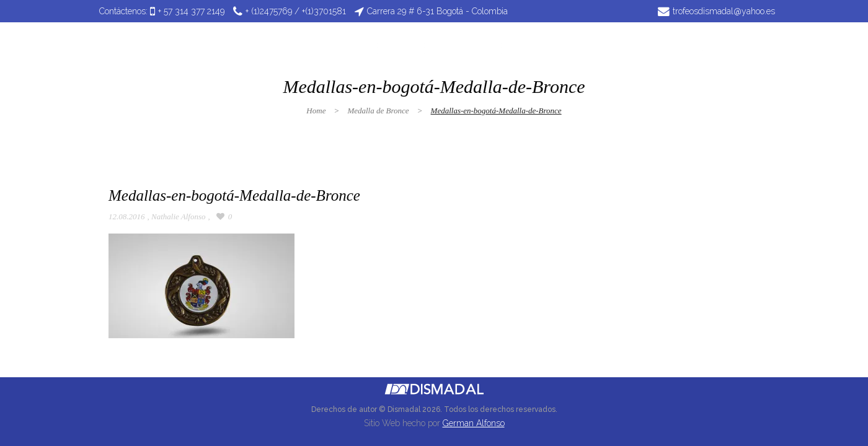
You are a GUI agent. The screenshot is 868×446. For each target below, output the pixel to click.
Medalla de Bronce (378, 111)
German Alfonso (474, 423)
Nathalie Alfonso (179, 216)
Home (316, 111)
